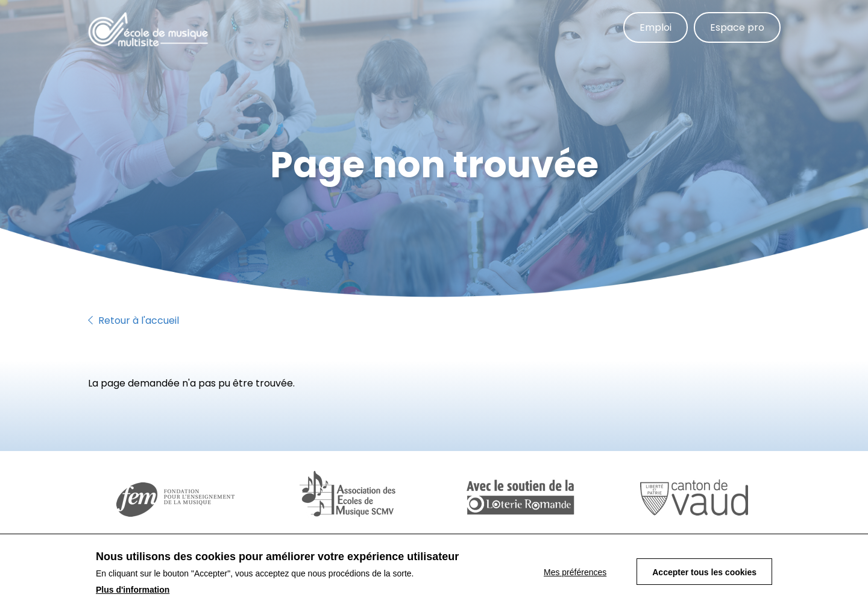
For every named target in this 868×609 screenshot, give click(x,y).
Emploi (656, 27)
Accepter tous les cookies (704, 574)
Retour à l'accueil (134, 320)
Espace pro (737, 27)
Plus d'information (133, 592)
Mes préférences (575, 574)
